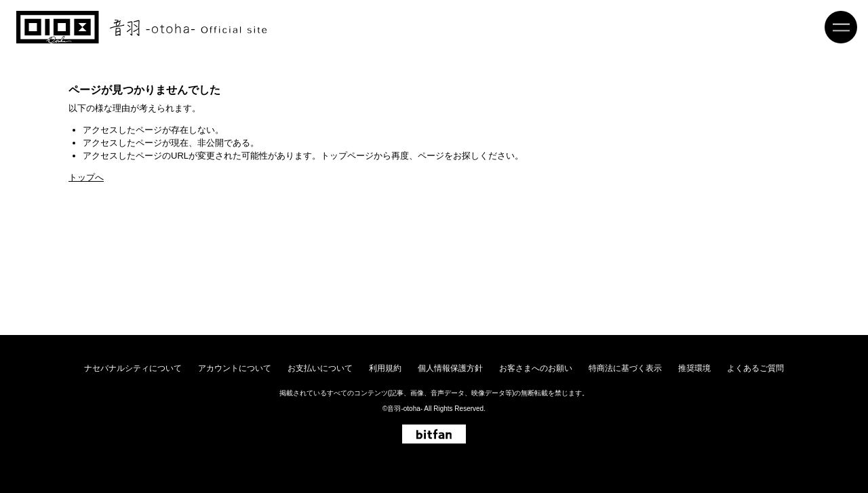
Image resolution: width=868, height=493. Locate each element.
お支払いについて (320, 368)
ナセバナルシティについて (133, 368)
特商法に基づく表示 (625, 368)
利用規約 (385, 368)
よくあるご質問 (755, 368)
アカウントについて (235, 368)
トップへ (86, 177)
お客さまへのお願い (536, 368)
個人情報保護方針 (450, 368)
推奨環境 (694, 368)
